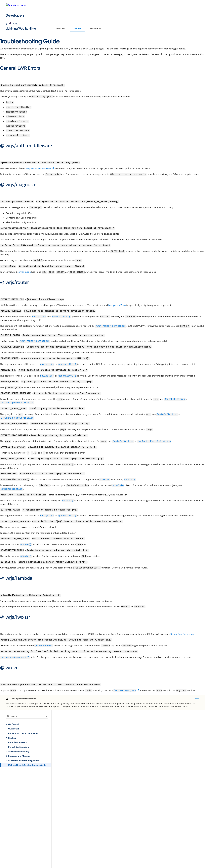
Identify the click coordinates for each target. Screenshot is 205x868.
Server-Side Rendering (182, 634)
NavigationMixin (117, 305)
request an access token (39, 168)
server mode (24, 272)
